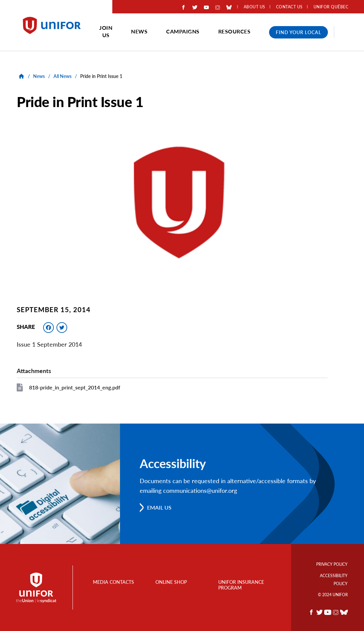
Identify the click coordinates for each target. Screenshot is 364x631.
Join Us (106, 31)
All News (63, 76)
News (139, 31)
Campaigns (183, 31)
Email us (159, 507)
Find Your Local (298, 32)
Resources (234, 31)
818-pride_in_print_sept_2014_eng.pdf (75, 387)
